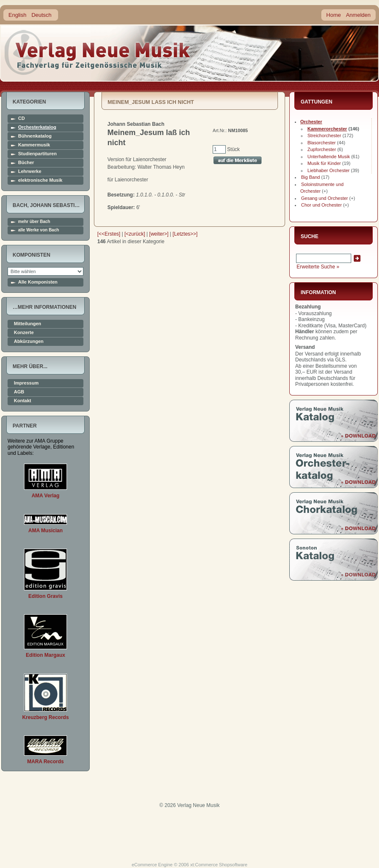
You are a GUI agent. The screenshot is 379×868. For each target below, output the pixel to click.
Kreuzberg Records (46, 717)
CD (21, 118)
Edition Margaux (45, 655)
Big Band (311, 177)
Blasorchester (322, 143)
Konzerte (24, 333)
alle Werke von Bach (39, 230)
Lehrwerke (30, 171)
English (17, 15)
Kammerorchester (327, 129)
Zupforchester (322, 149)
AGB (19, 392)
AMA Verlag (45, 496)
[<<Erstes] (109, 234)
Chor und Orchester (322, 205)
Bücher (26, 163)
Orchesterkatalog (37, 127)
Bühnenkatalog (35, 136)
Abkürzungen (29, 341)
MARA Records (46, 762)
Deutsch (42, 15)
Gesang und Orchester (324, 198)
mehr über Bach (34, 222)
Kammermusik (34, 145)
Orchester (311, 122)
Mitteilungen (28, 324)
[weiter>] (159, 234)
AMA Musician (45, 531)
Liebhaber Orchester (328, 170)
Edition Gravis (45, 596)
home (98, 52)
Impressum (26, 383)
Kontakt (23, 401)
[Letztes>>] (185, 234)
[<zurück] (135, 234)
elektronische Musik (40, 180)
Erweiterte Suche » (318, 267)
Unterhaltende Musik (329, 157)
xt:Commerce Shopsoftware (219, 865)
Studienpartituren (37, 154)
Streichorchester (324, 135)
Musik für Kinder (324, 163)
